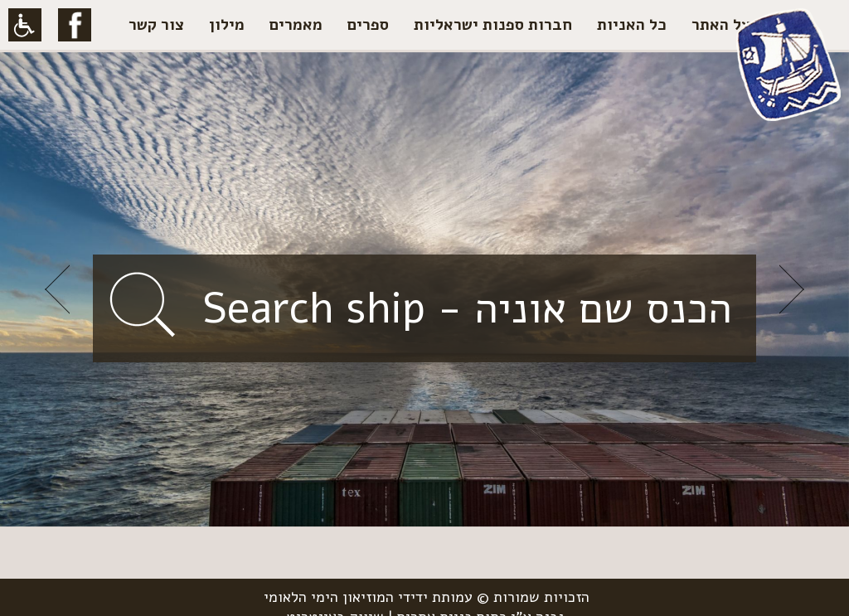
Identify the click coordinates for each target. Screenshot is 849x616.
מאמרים (296, 25)
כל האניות (632, 25)
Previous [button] (57, 289)
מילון (227, 25)
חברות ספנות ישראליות (493, 25)
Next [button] (792, 289)
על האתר (721, 25)
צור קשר (156, 25)
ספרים (368, 25)
